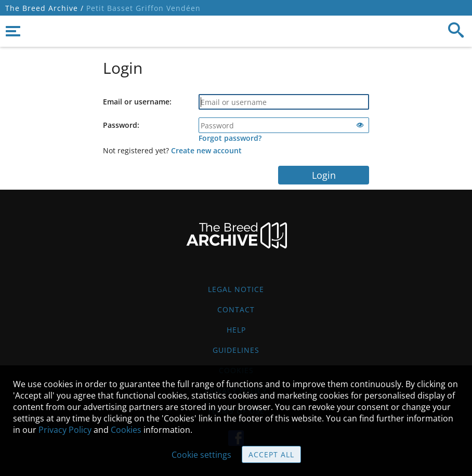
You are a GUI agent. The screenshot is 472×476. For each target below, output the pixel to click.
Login (324, 175)
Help (236, 330)
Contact (236, 309)
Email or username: (137, 102)
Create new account (206, 150)
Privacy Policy (65, 430)
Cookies (126, 430)
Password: (121, 125)
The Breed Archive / (44, 8)
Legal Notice (236, 289)
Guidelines (236, 350)
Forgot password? (230, 138)
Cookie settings (201, 455)
